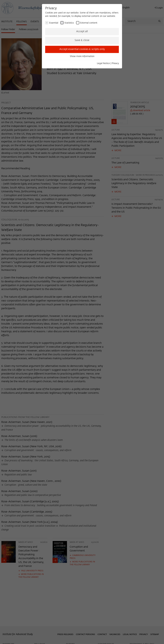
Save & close (82, 40)
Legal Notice (103, 63)
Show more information (82, 56)
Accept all (82, 32)
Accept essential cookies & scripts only (82, 49)
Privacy (115, 63)
